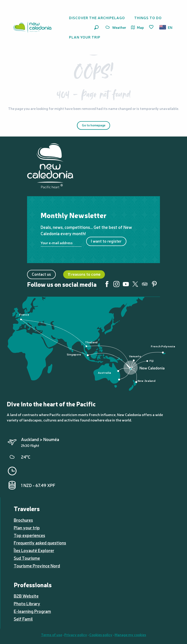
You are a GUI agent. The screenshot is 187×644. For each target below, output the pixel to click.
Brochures (23, 520)
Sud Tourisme (27, 558)
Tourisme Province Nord (37, 566)
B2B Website (26, 596)
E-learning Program (32, 611)
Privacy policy (76, 635)
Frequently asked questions (40, 543)
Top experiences (29, 535)
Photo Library (27, 603)
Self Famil (23, 619)
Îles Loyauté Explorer (34, 550)
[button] (96, 27)
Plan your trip (27, 528)
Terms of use (52, 635)
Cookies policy (101, 635)
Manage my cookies (130, 635)
